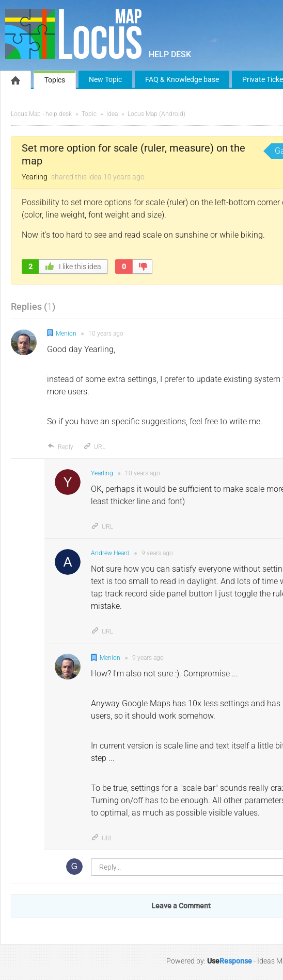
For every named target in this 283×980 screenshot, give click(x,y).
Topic (89, 114)
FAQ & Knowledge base (182, 79)
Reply (60, 447)
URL (94, 447)
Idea (112, 114)
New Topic (105, 79)
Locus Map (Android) (156, 114)
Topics (55, 80)
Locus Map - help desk (41, 114)
